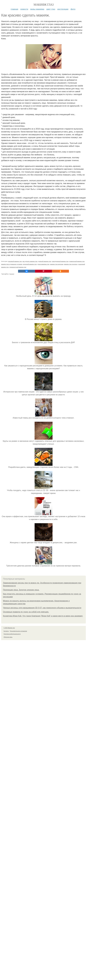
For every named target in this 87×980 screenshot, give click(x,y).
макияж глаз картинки (57, 264)
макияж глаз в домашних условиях (12, 264)
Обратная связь (8, 637)
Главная (14, 9)
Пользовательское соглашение (18, 631)
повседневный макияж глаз (60, 261)
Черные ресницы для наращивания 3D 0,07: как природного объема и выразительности (42, 608)
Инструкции (63, 9)
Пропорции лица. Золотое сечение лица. (21, 590)
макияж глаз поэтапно (71, 264)
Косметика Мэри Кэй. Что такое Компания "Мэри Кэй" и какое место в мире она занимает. (43, 616)
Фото (73, 9)
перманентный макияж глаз (18, 267)
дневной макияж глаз (45, 261)
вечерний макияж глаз (30, 264)
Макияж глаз (43, 5)
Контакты (6, 631)
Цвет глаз (51, 9)
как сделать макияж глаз (30, 261)
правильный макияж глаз (77, 261)
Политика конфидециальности (12, 634)
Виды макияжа (37, 9)
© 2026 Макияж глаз (9, 628)
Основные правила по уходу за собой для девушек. (26, 612)
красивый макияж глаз (15, 261)
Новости (24, 9)
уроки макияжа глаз (43, 264)
